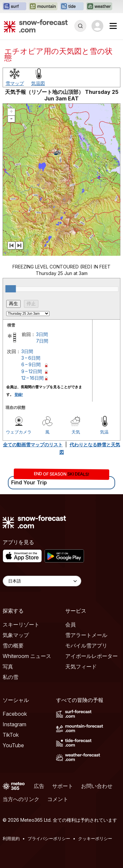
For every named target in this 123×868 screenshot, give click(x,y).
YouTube (13, 745)
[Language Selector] (42, 581)
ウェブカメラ (19, 432)
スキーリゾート (21, 625)
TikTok (11, 735)
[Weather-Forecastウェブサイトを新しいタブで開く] (99, 7)
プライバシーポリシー (49, 838)
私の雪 (10, 677)
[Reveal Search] (80, 26)
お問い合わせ (97, 786)
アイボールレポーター (92, 656)
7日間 (42, 341)
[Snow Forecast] (36, 26)
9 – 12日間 (32, 371)
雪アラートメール (86, 635)
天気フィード (81, 667)
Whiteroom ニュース (27, 656)
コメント (58, 799)
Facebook (15, 714)
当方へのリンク (21, 799)
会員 (71, 625)
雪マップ (15, 83)
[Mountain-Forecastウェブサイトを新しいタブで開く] (43, 7)
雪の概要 (13, 646)
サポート (63, 786)
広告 (39, 786)
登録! (19, 394)
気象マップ (16, 635)
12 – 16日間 (32, 378)
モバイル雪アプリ (86, 646)
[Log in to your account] (97, 26)
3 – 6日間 (31, 358)
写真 (8, 667)
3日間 (42, 334)
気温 (104, 432)
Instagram (14, 724)
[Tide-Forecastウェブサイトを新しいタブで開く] (72, 7)
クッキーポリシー (95, 838)
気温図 (38, 83)
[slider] (10, 289)
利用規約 (11, 838)
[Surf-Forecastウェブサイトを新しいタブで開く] (14, 7)
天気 (76, 432)
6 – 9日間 (31, 364)
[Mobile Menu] (113, 26)
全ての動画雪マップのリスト (33, 445)
